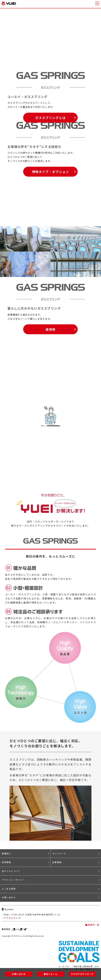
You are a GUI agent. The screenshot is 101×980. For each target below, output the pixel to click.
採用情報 (6, 862)
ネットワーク (59, 853)
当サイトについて (11, 871)
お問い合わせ (9, 897)
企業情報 (57, 862)
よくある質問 (9, 889)
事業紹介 (6, 853)
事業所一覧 (94, 925)
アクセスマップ (12, 918)
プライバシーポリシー (13, 880)
